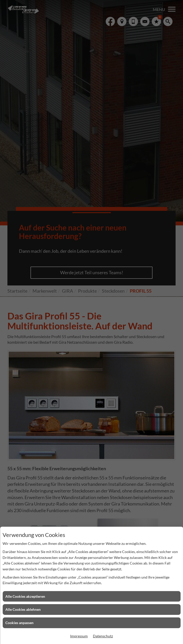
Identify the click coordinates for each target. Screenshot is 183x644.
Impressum (79, 636)
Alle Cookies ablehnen (23, 609)
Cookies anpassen (19, 623)
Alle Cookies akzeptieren (25, 596)
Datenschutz (103, 636)
